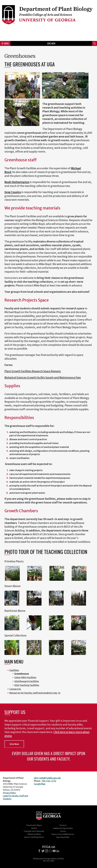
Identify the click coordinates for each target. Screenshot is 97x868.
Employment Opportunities (63, 828)
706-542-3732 (49, 781)
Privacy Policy (9, 793)
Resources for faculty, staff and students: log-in (35, 693)
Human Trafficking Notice (34, 837)
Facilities (14, 670)
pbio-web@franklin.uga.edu (47, 778)
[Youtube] (54, 851)
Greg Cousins (13, 192)
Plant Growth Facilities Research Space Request (33, 371)
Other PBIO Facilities (25, 677)
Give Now (51, 43)
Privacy (63, 831)
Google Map (40, 784)
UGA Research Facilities (27, 681)
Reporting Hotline (63, 837)
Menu (5, 43)
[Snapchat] (50, 851)
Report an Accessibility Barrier (63, 834)
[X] (43, 851)
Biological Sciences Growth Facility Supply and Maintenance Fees (43, 378)
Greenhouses (22, 674)
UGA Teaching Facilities (27, 685)
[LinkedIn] (58, 851)
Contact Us (15, 689)
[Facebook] (39, 851)
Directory (63, 825)
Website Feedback (34, 834)
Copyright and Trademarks (34, 831)
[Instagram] (47, 851)
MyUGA (34, 828)
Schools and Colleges (34, 825)
